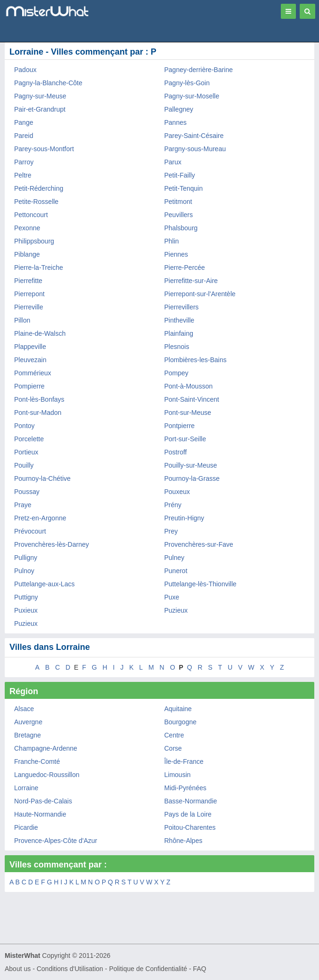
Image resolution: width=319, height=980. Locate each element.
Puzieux (176, 610)
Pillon (22, 320)
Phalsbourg (181, 228)
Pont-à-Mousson (189, 386)
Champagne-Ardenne (46, 748)
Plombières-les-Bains (196, 360)
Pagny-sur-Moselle (192, 96)
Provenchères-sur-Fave (199, 544)
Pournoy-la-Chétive (42, 478)
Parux (173, 162)
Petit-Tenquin (184, 188)
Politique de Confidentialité (148, 969)
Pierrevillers (182, 307)
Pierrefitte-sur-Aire (191, 281)
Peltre (23, 175)
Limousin (178, 775)
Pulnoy (24, 571)
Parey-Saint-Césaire (194, 136)
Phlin (172, 241)
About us (18, 969)
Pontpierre (180, 426)
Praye (23, 505)
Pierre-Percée (185, 267)
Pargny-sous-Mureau (195, 149)
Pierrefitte (28, 281)
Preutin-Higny (184, 518)
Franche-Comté (37, 761)
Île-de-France (184, 761)
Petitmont (178, 202)
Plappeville (30, 347)
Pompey (176, 373)
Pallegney (179, 109)
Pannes (176, 122)
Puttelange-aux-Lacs (44, 584)
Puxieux (26, 610)
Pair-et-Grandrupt (40, 109)
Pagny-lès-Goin (187, 83)
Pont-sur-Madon (38, 413)
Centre (174, 735)
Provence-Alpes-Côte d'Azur (56, 841)
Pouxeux (177, 492)
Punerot (176, 571)
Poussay (27, 492)
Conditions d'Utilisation (70, 969)
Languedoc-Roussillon (47, 775)
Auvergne (28, 722)
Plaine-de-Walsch (40, 333)
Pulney (175, 558)
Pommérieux (33, 373)
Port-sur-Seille (185, 439)
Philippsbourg (34, 241)
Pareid (24, 136)
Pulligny (26, 558)
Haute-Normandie (40, 814)
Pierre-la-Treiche (39, 267)
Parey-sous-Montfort (44, 149)
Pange (24, 122)
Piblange (27, 254)
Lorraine (26, 788)
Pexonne (27, 228)
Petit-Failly (180, 175)
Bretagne (28, 735)
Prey (171, 531)
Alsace (24, 709)
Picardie (26, 827)
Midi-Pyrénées (185, 788)
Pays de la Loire (188, 814)
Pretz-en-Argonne (40, 518)
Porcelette (29, 439)
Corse (173, 748)
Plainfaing (179, 333)
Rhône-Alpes (184, 841)
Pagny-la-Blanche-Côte (48, 83)
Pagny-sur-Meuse (40, 96)
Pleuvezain (30, 360)
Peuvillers (179, 215)
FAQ (200, 969)
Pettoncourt (31, 215)
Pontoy (25, 426)
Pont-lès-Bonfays (39, 399)
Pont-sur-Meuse (188, 413)
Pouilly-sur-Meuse (191, 465)
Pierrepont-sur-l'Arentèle (200, 294)
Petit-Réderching (39, 188)
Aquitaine (178, 709)
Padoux (25, 70)
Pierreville (29, 307)
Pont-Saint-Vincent (192, 399)
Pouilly (24, 465)
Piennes (176, 254)
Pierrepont (29, 294)
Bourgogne (181, 722)
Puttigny (26, 597)
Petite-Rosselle (36, 202)
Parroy (24, 162)
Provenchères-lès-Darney (52, 544)
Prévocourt (30, 531)
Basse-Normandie (191, 801)
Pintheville (180, 320)
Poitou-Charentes (190, 827)
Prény (173, 505)
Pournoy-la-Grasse (192, 478)
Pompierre (29, 386)
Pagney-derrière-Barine (199, 70)
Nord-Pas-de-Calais (43, 801)
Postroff (176, 452)
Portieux (26, 452)
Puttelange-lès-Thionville (200, 584)
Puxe (172, 597)
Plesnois (177, 347)
